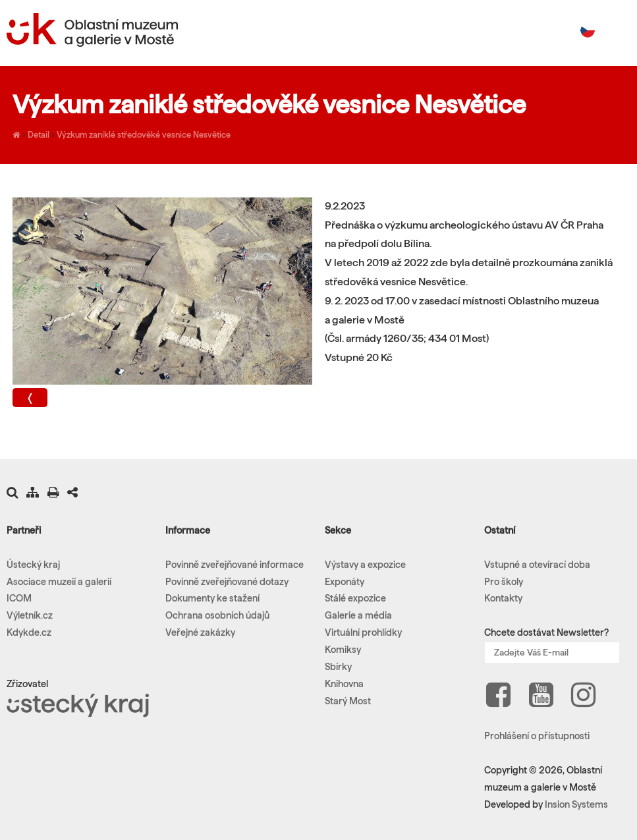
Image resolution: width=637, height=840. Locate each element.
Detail (39, 134)
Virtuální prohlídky (363, 632)
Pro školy (504, 582)
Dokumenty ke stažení (212, 598)
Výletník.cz (30, 615)
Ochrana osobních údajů (217, 615)
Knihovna (344, 684)
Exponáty (345, 582)
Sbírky (338, 667)
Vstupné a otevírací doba (537, 565)
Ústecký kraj (33, 565)
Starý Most (348, 701)
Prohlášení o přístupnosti (537, 736)
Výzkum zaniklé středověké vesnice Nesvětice (144, 134)
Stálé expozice (355, 598)
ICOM (19, 598)
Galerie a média (358, 615)
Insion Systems (576, 804)
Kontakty (503, 598)
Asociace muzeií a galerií (59, 582)
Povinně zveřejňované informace (235, 565)
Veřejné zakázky (200, 632)
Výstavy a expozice (365, 565)
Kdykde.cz (29, 632)
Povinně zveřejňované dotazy (227, 582)
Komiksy (343, 650)
